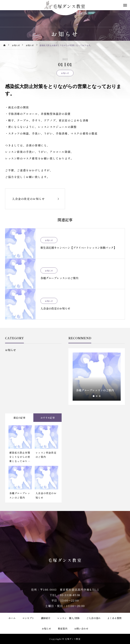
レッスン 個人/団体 (68, 618)
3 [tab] (100, 396)
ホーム (12, 618)
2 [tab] (97, 396)
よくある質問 (114, 618)
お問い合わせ (81, 629)
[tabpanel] (97, 377)
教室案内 (63, 629)
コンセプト (28, 618)
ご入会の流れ (93, 618)
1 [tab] (94, 396)
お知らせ (65, 73)
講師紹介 (46, 618)
